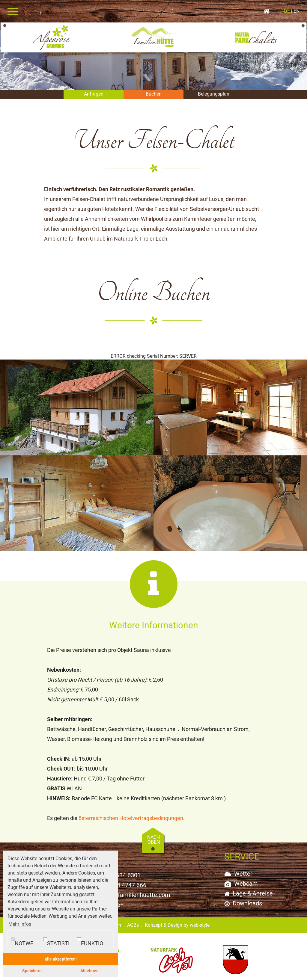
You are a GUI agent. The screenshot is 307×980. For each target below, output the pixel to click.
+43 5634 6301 (121, 869)
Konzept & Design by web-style (177, 918)
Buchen (154, 94)
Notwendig (26, 940)
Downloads (247, 897)
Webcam (246, 877)
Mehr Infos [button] (20, 924)
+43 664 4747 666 (123, 878)
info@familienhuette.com (136, 888)
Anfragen (94, 94)
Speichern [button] (32, 971)
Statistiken (59, 940)
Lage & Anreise (253, 887)
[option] (153, 56)
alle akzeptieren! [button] (61, 959)
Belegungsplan (214, 94)
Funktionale (95, 940)
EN (296, 11)
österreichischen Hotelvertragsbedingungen (131, 811)
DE (288, 11)
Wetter (243, 867)
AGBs (133, 918)
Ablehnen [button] (89, 971)
